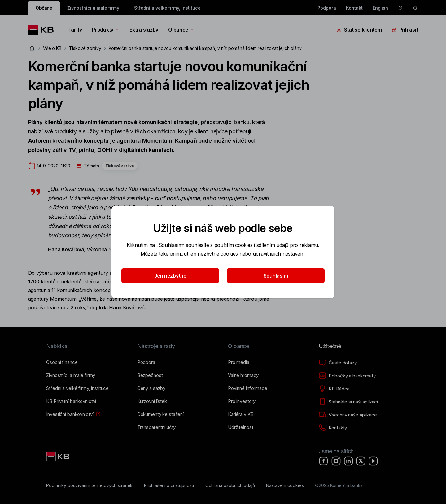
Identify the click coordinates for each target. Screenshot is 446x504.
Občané (44, 8)
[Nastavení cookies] (285, 485)
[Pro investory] (242, 401)
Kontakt (354, 8)
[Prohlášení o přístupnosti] (169, 485)
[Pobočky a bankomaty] (347, 376)
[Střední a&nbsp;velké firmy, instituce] (77, 388)
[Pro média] (239, 362)
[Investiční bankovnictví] (70, 414)
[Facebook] (324, 461)
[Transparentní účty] (157, 427)
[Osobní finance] (62, 362)
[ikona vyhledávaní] (415, 8)
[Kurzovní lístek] (152, 401)
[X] (361, 461)
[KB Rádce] (334, 389)
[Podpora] (146, 362)
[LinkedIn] (348, 461)
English (380, 8)
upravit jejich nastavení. (279, 254)
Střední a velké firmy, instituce (167, 8)
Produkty (106, 30)
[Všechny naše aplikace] (348, 415)
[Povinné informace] (248, 388)
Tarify (75, 30)
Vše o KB (52, 48)
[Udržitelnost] (240, 427)
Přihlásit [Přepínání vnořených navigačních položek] (405, 30)
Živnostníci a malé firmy (93, 8)
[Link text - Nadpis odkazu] (58, 456)
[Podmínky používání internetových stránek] (89, 485)
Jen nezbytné (170, 276)
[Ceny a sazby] (151, 388)
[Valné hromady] (243, 375)
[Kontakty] (333, 428)
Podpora (327, 8)
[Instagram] (336, 461)
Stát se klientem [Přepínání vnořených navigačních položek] (359, 30)
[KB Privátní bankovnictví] (71, 401)
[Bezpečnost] (150, 375)
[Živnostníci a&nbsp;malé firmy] (71, 375)
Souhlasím (276, 276)
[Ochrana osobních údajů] (230, 485)
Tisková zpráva (120, 166)
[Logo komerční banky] (43, 30)
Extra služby (144, 30)
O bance (181, 30)
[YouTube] (373, 461)
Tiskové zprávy (85, 48)
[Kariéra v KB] (241, 414)
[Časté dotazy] (338, 363)
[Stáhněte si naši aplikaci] (348, 402)
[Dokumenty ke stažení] (160, 414)
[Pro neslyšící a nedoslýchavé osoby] (400, 8)
